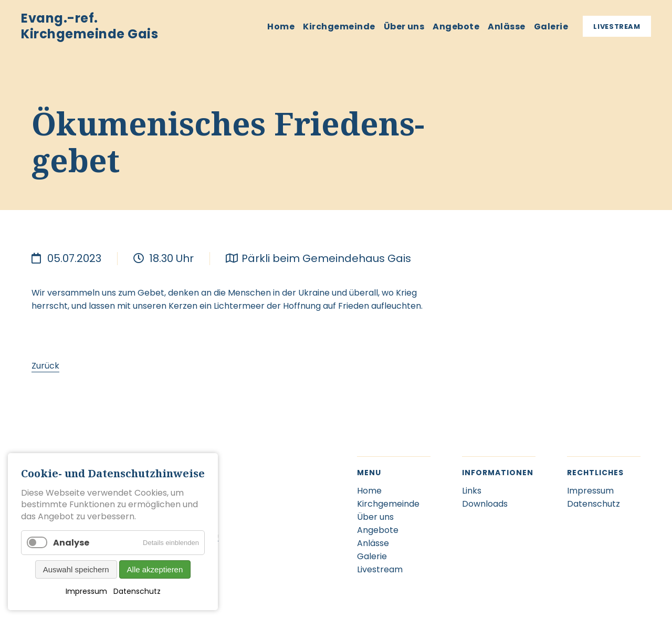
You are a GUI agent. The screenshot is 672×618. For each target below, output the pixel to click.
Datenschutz (137, 591)
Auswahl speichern (76, 569)
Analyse (71, 543)
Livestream (617, 27)
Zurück (45, 366)
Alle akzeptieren (155, 569)
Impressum (86, 591)
